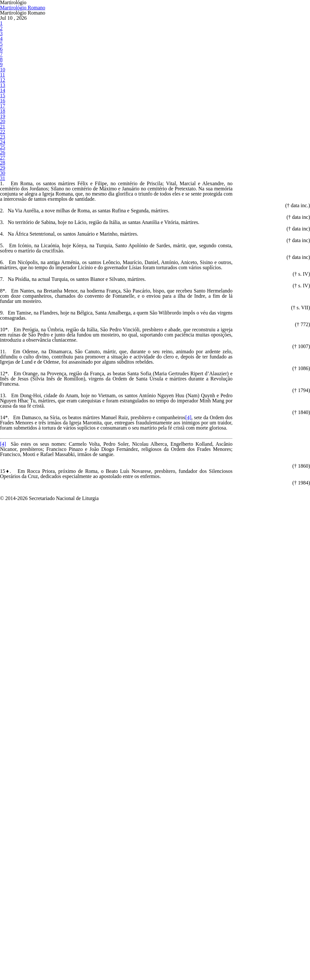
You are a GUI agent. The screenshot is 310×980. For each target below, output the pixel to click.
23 (2, 268)
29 (2, 324)
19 (2, 230)
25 (2, 287)
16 (2, 202)
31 (2, 343)
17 (2, 212)
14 (2, 183)
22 (2, 258)
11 (2, 155)
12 (2, 165)
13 (2, 174)
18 (2, 221)
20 (2, 240)
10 (2, 146)
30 (2, 333)
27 (2, 305)
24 (2, 277)
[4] (217, 775)
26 (2, 296)
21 (2, 249)
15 (2, 193)
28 (2, 315)
